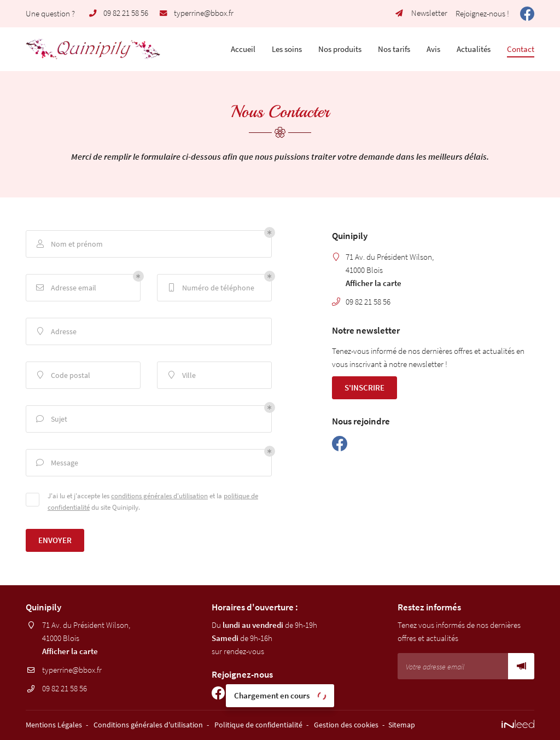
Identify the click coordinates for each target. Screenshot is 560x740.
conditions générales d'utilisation (159, 496)
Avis (433, 49)
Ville (181, 375)
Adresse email (65, 288)
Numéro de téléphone (210, 288)
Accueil (243, 49)
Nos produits (340, 49)
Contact (521, 49)
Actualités (474, 49)
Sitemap (402, 725)
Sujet (51, 419)
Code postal (62, 375)
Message (56, 463)
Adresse (56, 332)
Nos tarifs (394, 49)
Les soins (287, 49)
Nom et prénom (69, 244)
